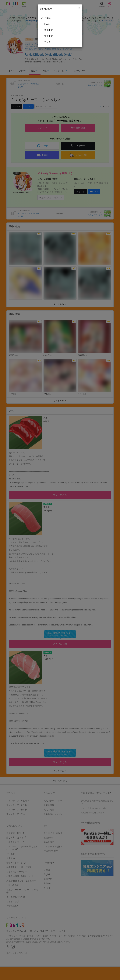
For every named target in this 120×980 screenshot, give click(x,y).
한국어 (47, 42)
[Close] (79, 8)
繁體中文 (49, 36)
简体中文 (49, 30)
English (48, 24)
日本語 (47, 18)
